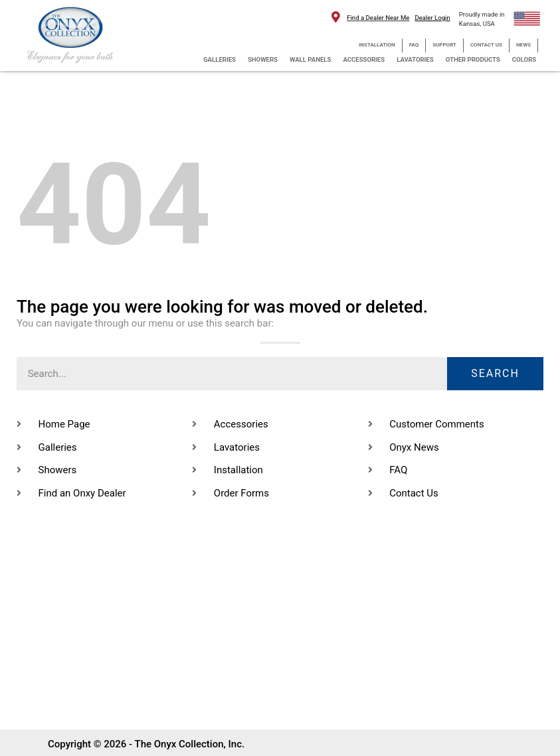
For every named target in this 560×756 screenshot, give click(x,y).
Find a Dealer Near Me (378, 18)
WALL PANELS (310, 59)
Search (495, 373)
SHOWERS (263, 59)
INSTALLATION (377, 45)
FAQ (414, 45)
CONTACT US (486, 45)
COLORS (524, 59)
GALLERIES (220, 59)
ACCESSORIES (364, 59)
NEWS (523, 45)
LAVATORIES (415, 59)
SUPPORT (444, 45)
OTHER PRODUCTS (473, 59)
